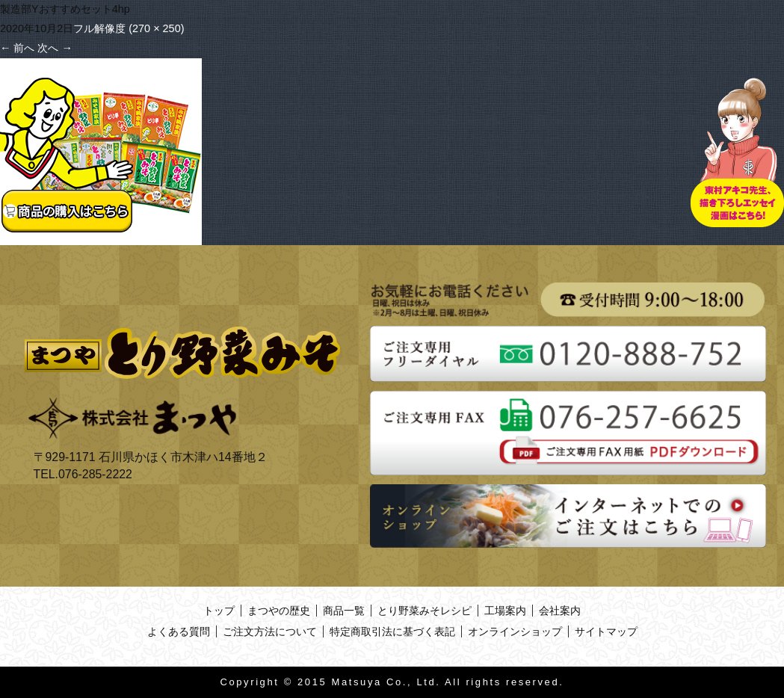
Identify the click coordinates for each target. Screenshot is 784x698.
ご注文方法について (270, 631)
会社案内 (560, 611)
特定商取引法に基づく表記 (392, 631)
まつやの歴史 (279, 611)
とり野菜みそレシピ (425, 611)
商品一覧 (344, 611)
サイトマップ (606, 631)
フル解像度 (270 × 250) (129, 28)
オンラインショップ (515, 631)
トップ (219, 611)
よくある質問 (179, 631)
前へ (17, 48)
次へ (55, 48)
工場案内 (505, 611)
